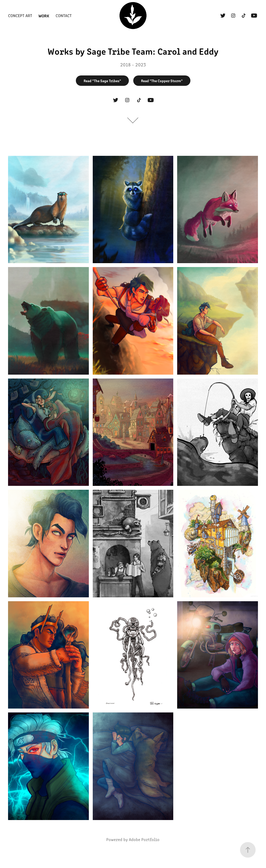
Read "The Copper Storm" (162, 81)
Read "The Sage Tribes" (102, 81)
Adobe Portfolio (144, 839)
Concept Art (20, 15)
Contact (64, 15)
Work (44, 16)
